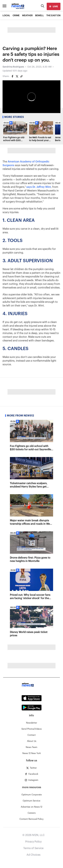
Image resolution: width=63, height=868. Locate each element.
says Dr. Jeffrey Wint (39, 187)
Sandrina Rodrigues (13, 67)
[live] (54, 6)
